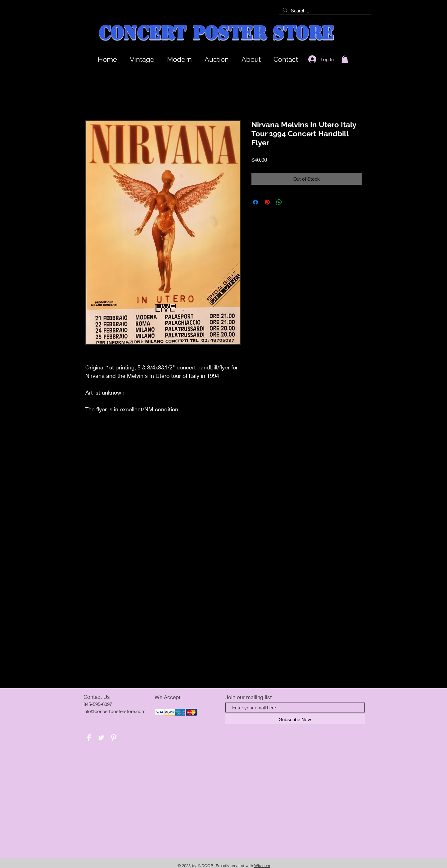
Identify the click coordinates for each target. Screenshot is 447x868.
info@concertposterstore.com (115, 711)
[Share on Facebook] (255, 202)
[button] (345, 59)
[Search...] (324, 11)
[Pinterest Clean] (114, 738)
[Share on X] (291, 202)
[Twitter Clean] (101, 738)
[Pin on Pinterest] (267, 202)
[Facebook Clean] (89, 738)
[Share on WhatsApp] (279, 202)
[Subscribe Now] (295, 719)
